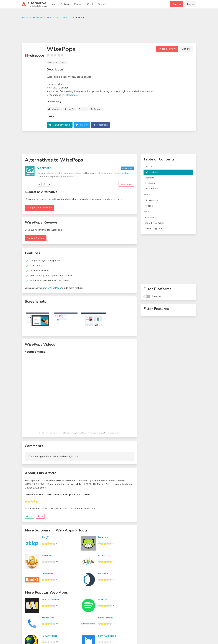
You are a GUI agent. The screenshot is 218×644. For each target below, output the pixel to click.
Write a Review (167, 49)
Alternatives (152, 172)
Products (79, 4)
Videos (149, 206)
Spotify (102, 600)
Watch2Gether (50, 600)
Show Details (126, 184)
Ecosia (102, 556)
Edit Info (186, 49)
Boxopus (47, 556)
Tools (66, 18)
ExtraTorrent (105, 618)
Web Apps (53, 18)
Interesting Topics (155, 229)
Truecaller (48, 618)
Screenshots (152, 200)
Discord (102, 4)
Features (150, 183)
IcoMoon (103, 574)
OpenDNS (48, 574)
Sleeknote (44, 168)
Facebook (102, 125)
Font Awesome (107, 636)
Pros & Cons (152, 189)
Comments (151, 218)
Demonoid (104, 537)
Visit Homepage (61, 125)
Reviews (150, 178)
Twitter (84, 125)
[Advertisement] (109, 31)
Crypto (91, 4)
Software (65, 4)
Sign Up (177, 4)
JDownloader (49, 636)
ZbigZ (45, 537)
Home (54, 4)
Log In (190, 4)
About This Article (155, 223)
